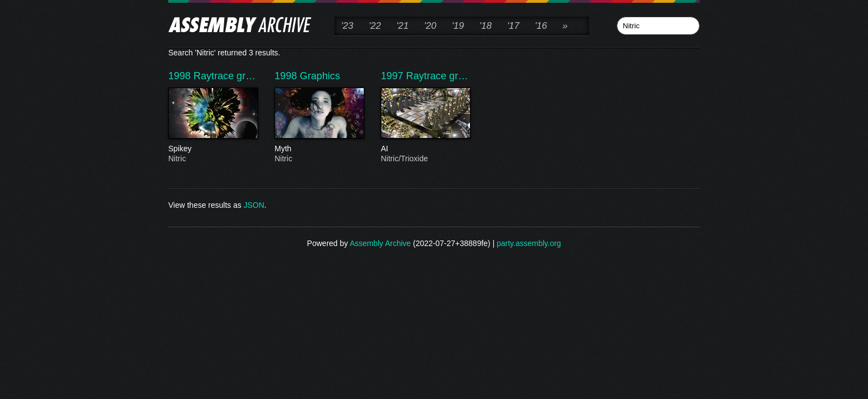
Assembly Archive (380, 243)
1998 (181, 76)
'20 (430, 26)
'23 (347, 26)
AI (425, 149)
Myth (319, 149)
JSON (254, 205)
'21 (402, 26)
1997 (394, 76)
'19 (458, 26)
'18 (485, 26)
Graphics (320, 76)
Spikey (213, 149)
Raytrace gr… (225, 76)
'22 (375, 26)
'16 (541, 26)
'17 (513, 26)
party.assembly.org (529, 243)
